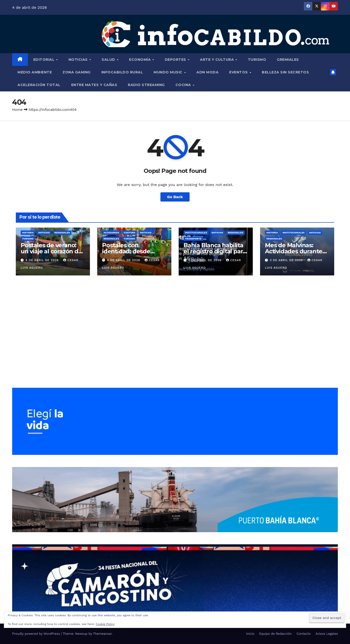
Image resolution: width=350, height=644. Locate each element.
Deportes (176, 60)
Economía (140, 60)
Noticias (79, 60)
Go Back (175, 197)
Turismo (257, 60)
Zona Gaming (77, 72)
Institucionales (196, 233)
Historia (28, 233)
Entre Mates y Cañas (94, 85)
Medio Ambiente (35, 72)
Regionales (62, 233)
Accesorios (111, 233)
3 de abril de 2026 (206, 260)
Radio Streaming (146, 85)
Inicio (250, 634)
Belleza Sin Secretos (285, 72)
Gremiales (288, 60)
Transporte (193, 239)
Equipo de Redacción (276, 634)
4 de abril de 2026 (43, 260)
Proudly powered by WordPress (37, 634)
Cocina (184, 85)
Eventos (239, 72)
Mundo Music (169, 72)
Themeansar (102, 634)
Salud (109, 60)
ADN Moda (207, 72)
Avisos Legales (327, 634)
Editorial (44, 60)
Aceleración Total (39, 85)
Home (17, 110)
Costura (130, 233)
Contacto (304, 634)
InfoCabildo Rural (122, 72)
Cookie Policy (105, 624)
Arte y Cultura (218, 60)
